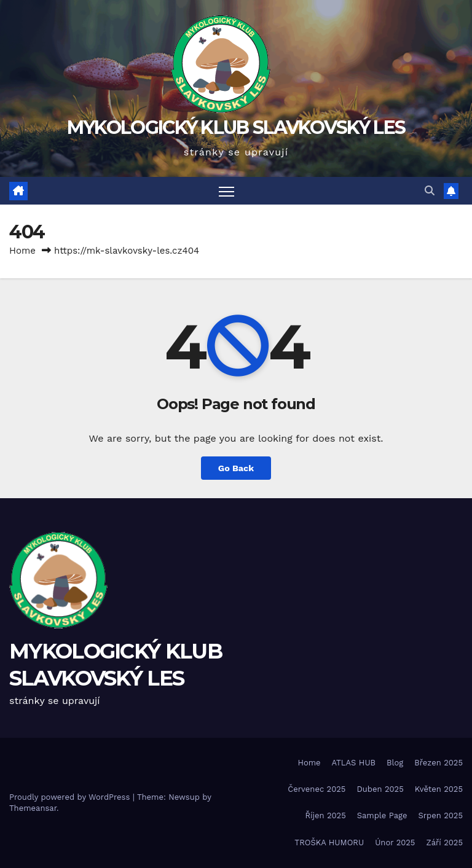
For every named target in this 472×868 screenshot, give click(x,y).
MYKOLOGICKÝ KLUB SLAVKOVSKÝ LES (236, 127)
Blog (395, 763)
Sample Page (382, 815)
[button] (430, 191)
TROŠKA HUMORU (329, 843)
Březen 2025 (439, 763)
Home (22, 251)
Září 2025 (444, 843)
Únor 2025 (395, 843)
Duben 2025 (380, 789)
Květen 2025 (439, 789)
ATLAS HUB (354, 763)
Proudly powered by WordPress (71, 797)
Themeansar (33, 808)
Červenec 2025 (317, 789)
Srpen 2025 (440, 815)
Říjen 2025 (325, 815)
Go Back (236, 468)
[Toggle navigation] (226, 191)
